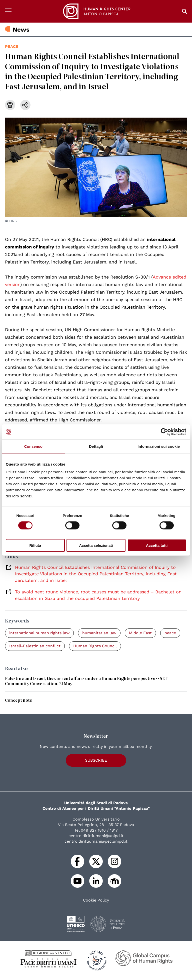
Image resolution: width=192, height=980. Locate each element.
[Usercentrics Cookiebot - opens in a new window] (164, 432)
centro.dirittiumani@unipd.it (96, 836)
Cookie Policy (96, 900)
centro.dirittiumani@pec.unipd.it (96, 841)
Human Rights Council (95, 646)
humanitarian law (99, 633)
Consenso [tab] (33, 446)
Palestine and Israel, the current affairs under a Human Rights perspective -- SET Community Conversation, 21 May (86, 681)
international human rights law (39, 633)
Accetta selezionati (96, 545)
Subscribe (96, 760)
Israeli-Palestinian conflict (35, 646)
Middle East (140, 633)
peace (12, 47)
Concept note (18, 700)
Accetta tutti (157, 545)
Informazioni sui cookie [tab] (159, 446)
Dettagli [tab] (96, 446)
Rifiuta (35, 545)
